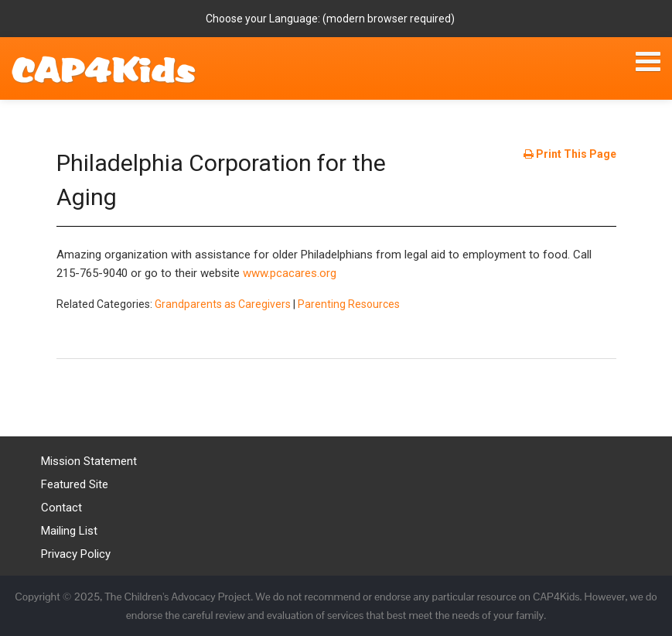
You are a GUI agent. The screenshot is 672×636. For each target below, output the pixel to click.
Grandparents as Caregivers (223, 304)
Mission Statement (89, 461)
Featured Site (75, 484)
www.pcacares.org (290, 273)
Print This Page (570, 154)
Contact (61, 508)
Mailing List (69, 531)
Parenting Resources (349, 304)
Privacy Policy (76, 554)
